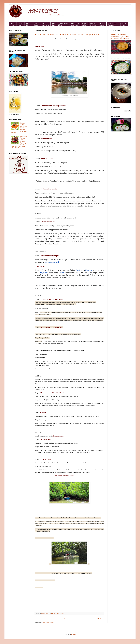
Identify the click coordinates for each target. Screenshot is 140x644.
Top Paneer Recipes (112, 24)
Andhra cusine (85, 24)
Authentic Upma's (123, 24)
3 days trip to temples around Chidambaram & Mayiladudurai (68, 35)
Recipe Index (20, 24)
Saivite (78, 270)
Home (65, 619)
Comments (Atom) (48, 622)
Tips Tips (54, 24)
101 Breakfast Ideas (63, 24)
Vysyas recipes (46, 614)
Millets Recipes (93, 24)
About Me (28, 24)
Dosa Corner (36, 24)
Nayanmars (44, 273)
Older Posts (100, 619)
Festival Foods (102, 24)
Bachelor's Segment (75, 24)
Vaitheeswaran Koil (52, 262)
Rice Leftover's (45, 24)
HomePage (13, 24)
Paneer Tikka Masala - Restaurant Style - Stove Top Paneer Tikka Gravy (120, 37)
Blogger (74, 634)
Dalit (62, 273)
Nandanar (89, 270)
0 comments (60, 614)
